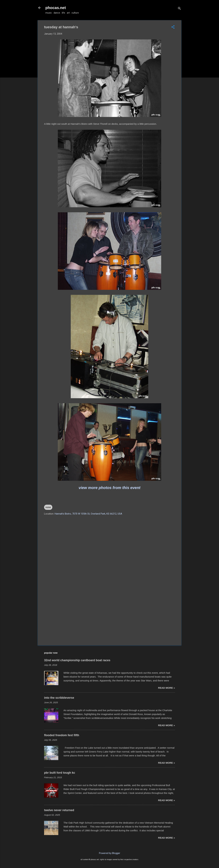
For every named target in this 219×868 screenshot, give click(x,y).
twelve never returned (59, 810)
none (48, 507)
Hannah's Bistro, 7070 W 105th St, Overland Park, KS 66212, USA (88, 514)
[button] (173, 27)
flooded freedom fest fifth (62, 735)
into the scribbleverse (59, 698)
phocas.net (56, 8)
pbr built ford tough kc (60, 773)
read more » (167, 688)
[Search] (179, 9)
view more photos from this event (110, 488)
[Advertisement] (109, 615)
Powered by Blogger (110, 853)
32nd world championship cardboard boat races (77, 660)
